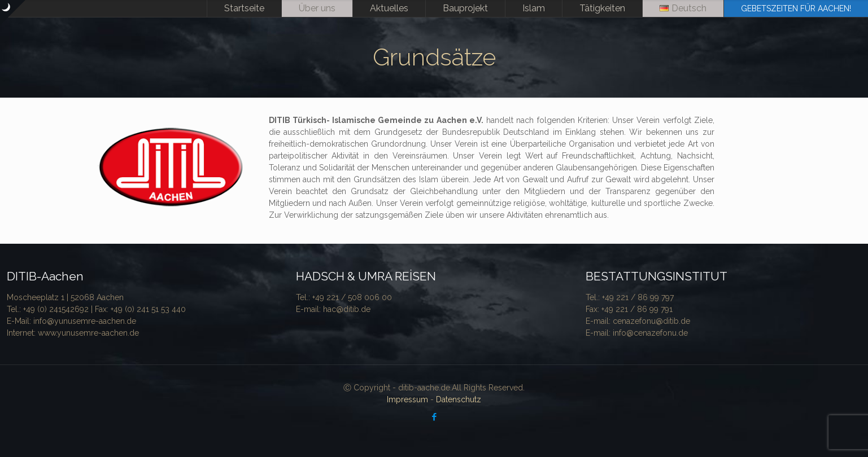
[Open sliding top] (13, 13)
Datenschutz (459, 399)
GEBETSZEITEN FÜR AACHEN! (796, 8)
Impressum (407, 399)
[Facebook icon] (434, 417)
